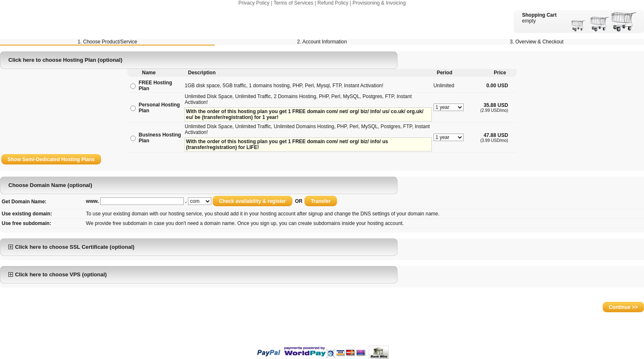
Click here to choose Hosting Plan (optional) (65, 60)
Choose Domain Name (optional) (50, 185)
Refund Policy (333, 3)
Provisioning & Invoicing (379, 3)
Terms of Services (293, 3)
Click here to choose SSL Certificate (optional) (71, 247)
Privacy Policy (254, 3)
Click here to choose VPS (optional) (58, 274)
